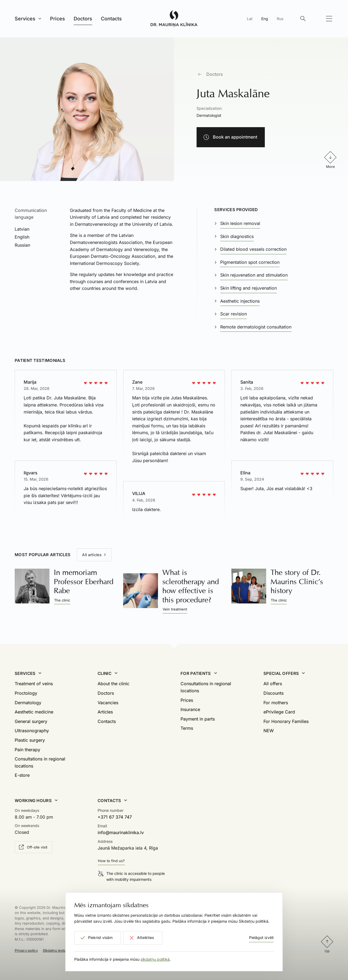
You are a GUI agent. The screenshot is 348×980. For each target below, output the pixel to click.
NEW (269, 731)
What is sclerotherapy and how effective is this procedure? (191, 586)
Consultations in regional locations (40, 762)
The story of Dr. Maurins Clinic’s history (297, 581)
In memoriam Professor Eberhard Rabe (84, 581)
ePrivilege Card (279, 712)
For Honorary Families (286, 721)
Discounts (274, 693)
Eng (265, 19)
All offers (273, 684)
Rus (280, 19)
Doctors (215, 74)
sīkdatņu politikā (155, 959)
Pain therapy (27, 750)
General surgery (31, 721)
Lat (250, 19)
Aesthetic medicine (34, 712)
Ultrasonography (32, 731)
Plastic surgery (30, 740)
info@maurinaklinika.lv (121, 832)
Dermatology (28, 703)
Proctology (26, 693)
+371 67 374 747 (115, 817)
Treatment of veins (34, 684)
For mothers (276, 703)
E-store (22, 775)
